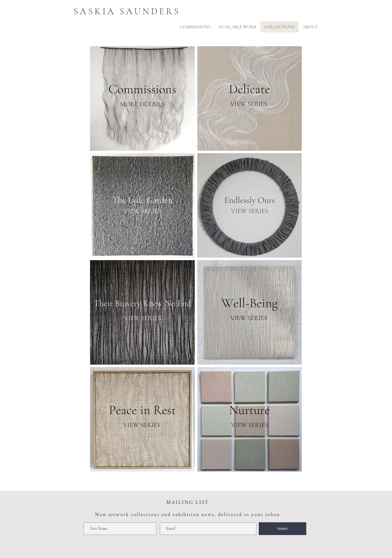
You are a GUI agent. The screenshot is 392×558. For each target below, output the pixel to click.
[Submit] (282, 529)
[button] (310, 27)
